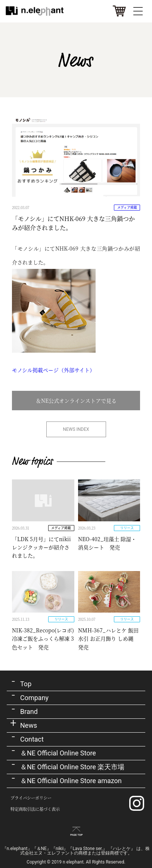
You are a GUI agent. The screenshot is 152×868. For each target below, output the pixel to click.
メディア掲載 (127, 207)
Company (34, 698)
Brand (29, 711)
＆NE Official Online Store (58, 753)
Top (26, 684)
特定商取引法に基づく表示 (35, 809)
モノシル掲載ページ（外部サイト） (53, 370)
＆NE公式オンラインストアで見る (76, 401)
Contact (32, 739)
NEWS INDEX (76, 429)
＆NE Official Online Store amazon (71, 781)
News (29, 725)
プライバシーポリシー (31, 798)
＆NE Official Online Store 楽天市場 (72, 767)
